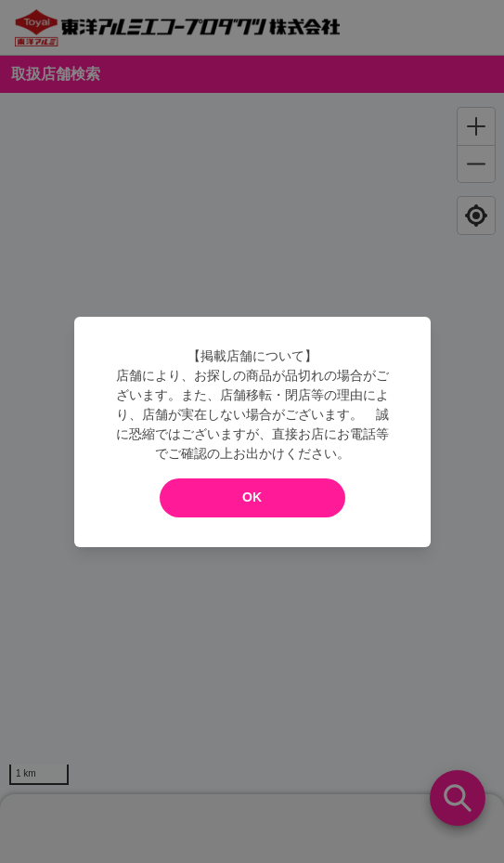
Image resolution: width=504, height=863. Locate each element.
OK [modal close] (252, 497)
